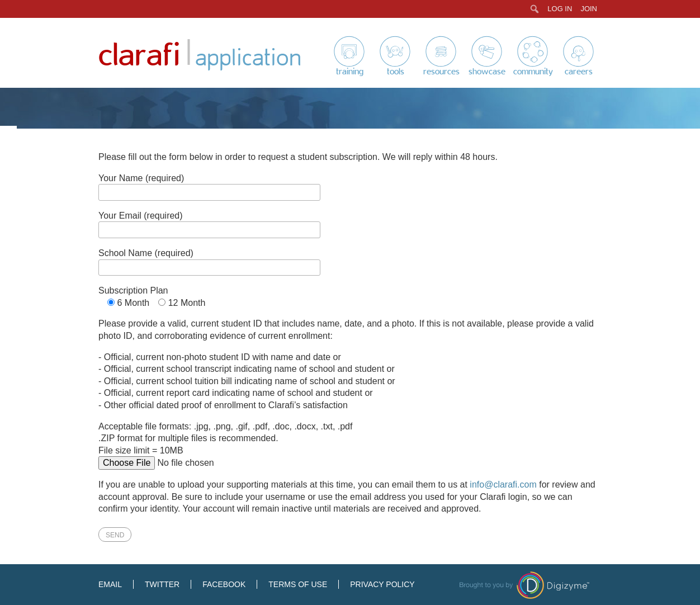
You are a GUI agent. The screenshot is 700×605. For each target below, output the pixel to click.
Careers (579, 72)
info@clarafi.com (503, 485)
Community (533, 72)
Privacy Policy (382, 584)
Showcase (487, 72)
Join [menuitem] (589, 9)
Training (350, 72)
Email (110, 584)
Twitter (162, 584)
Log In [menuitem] (560, 9)
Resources (441, 72)
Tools (396, 72)
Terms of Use (298, 584)
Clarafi (139, 56)
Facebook (224, 584)
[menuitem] (535, 9)
